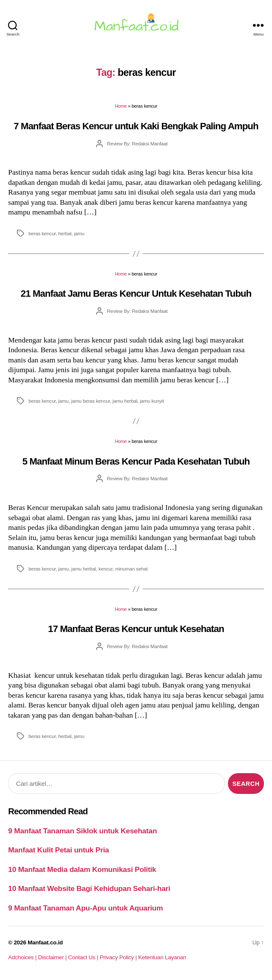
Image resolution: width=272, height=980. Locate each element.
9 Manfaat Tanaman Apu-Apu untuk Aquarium (85, 908)
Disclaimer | (53, 957)
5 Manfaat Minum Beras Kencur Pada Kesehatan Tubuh (136, 461)
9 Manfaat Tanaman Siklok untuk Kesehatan (82, 831)
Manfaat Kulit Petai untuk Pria (58, 850)
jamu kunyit (152, 401)
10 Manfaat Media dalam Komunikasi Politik (82, 869)
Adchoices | (23, 957)
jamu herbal (125, 401)
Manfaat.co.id (45, 942)
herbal (65, 233)
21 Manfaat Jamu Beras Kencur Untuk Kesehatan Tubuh (136, 294)
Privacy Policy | (119, 957)
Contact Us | (84, 957)
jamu (79, 233)
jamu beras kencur (91, 401)
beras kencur (42, 233)
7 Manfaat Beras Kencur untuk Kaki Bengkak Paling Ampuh (136, 126)
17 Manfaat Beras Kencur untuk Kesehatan (136, 629)
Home (121, 106)
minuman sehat (132, 569)
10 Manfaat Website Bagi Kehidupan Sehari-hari (89, 888)
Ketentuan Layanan (162, 957)
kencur (106, 569)
